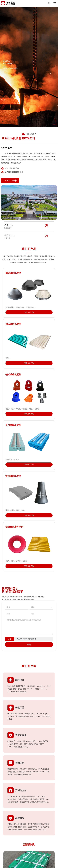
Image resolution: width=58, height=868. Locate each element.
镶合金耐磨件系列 (14, 527)
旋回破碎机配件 (13, 476)
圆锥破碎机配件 (13, 273)
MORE (11, 180)
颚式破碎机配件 (13, 324)
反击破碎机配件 (13, 425)
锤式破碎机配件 (13, 375)
